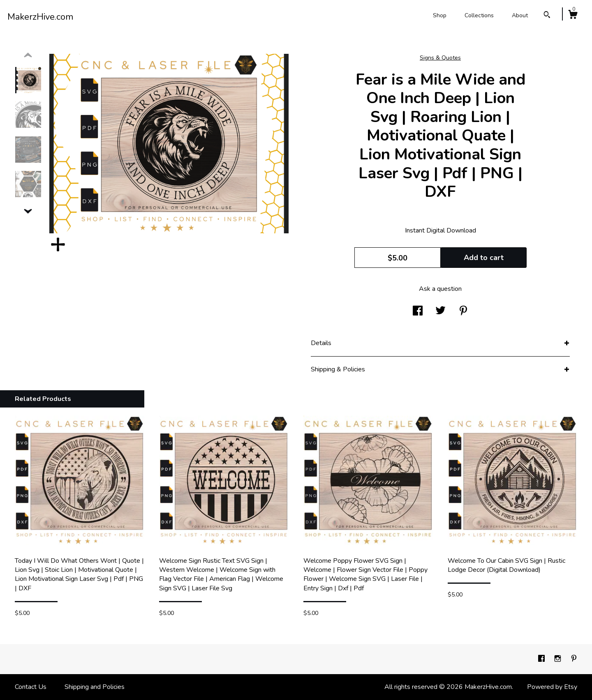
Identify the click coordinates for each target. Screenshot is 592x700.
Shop (440, 15)
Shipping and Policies (95, 687)
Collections (479, 15)
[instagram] (558, 659)
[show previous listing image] (28, 55)
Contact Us (31, 687)
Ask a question (440, 289)
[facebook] (542, 659)
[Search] (547, 16)
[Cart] (573, 16)
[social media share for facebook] (418, 311)
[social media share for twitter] (441, 311)
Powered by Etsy (552, 687)
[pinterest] (574, 659)
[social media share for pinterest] (463, 311)
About (520, 15)
